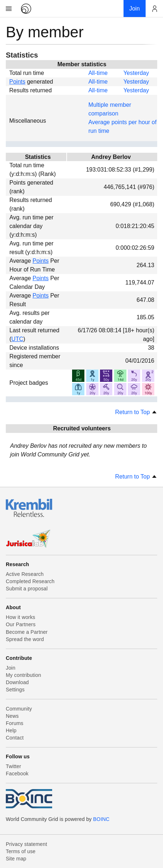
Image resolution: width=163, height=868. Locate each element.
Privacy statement (26, 844)
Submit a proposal (27, 589)
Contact (15, 738)
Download (17, 682)
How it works (20, 617)
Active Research (25, 574)
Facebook (17, 774)
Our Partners (21, 624)
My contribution (23, 675)
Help (11, 730)
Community (19, 709)
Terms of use (21, 851)
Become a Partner (27, 632)
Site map (16, 859)
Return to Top (136, 412)
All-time (98, 73)
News (12, 716)
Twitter (13, 766)
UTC (17, 339)
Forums (14, 723)
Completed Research (30, 581)
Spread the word (25, 639)
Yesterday (136, 73)
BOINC (101, 819)
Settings (15, 690)
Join (11, 668)
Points (17, 82)
